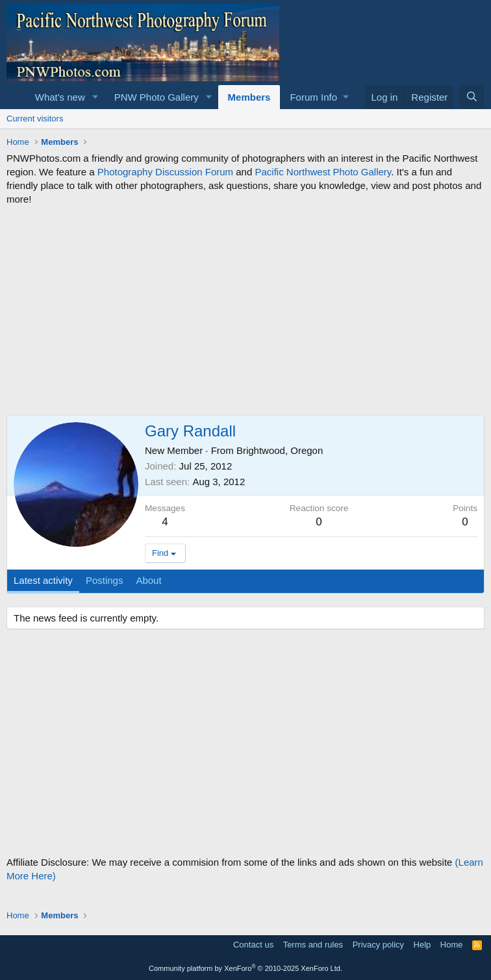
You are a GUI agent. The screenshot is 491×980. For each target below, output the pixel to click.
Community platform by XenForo (245, 968)
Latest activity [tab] (43, 580)
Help (422, 945)
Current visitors (35, 119)
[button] (95, 97)
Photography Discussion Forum (165, 172)
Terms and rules (313, 945)
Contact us (253, 945)
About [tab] (148, 580)
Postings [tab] (105, 580)
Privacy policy (378, 945)
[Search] (472, 97)
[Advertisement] (245, 310)
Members (249, 97)
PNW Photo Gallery (157, 97)
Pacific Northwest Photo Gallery (323, 172)
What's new (60, 97)
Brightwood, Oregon (280, 450)
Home (452, 945)
